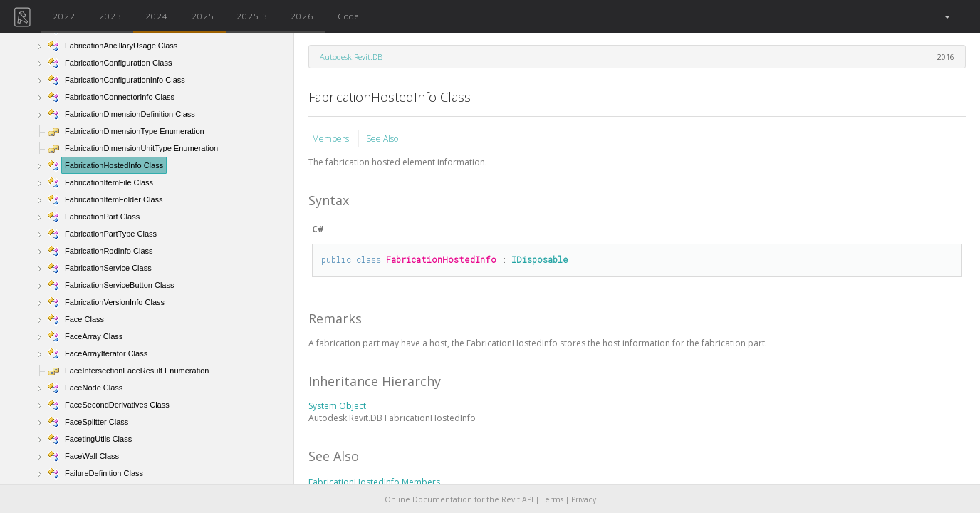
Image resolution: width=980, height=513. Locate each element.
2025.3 (252, 16)
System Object (337, 406)
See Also (382, 139)
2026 (302, 16)
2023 (110, 16)
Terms (552, 499)
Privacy (584, 499)
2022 (64, 16)
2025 (203, 16)
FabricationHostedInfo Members (374, 482)
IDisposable (540, 259)
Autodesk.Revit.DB (351, 57)
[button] (946, 17)
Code (348, 16)
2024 (157, 16)
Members (332, 139)
